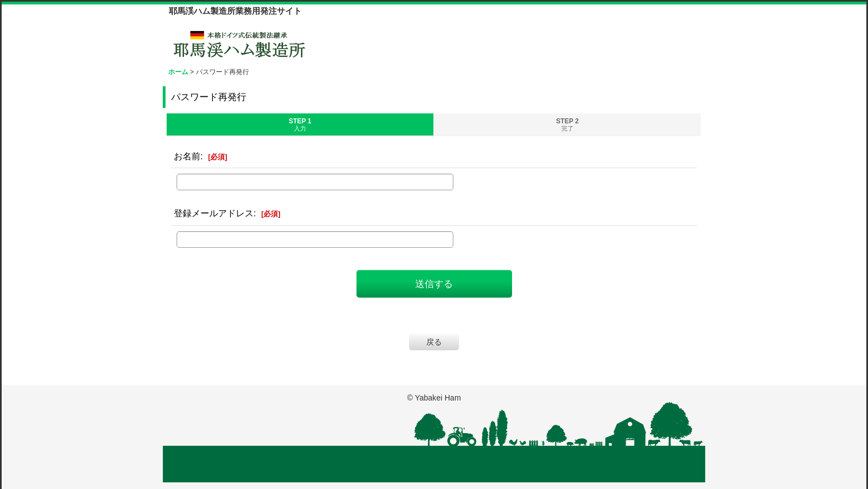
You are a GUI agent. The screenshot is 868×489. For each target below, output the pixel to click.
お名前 (187, 156)
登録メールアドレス (214, 213)
